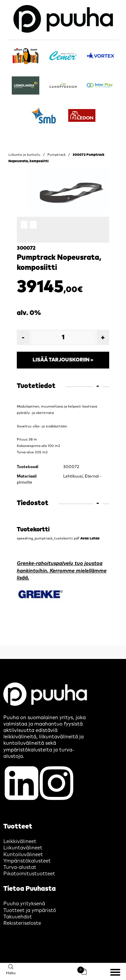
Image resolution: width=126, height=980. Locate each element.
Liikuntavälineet (23, 848)
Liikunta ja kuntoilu (24, 155)
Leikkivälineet (20, 842)
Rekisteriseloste (22, 923)
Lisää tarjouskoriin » (63, 360)
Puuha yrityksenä (24, 904)
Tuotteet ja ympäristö (30, 911)
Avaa (85, 538)
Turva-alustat (20, 867)
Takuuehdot (18, 917)
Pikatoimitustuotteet (29, 874)
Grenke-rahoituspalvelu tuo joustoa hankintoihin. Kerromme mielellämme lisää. (62, 571)
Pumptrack (56, 155)
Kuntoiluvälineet (23, 855)
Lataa (95, 538)
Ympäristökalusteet (27, 861)
